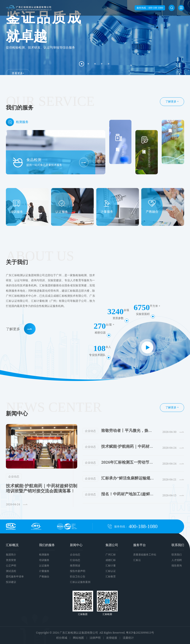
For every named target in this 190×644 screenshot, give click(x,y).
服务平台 (140, 545)
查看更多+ (18, 73)
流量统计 (128, 638)
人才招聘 (177, 560)
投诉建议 (11, 582)
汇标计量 (111, 565)
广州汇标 (111, 554)
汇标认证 (111, 571)
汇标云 (137, 560)
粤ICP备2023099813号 (140, 633)
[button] (82, 64)
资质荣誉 (11, 560)
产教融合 (44, 576)
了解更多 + (172, 101)
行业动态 (75, 560)
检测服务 (44, 554)
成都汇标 (111, 560)
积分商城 (62, 638)
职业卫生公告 (78, 576)
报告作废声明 (78, 571)
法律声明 (95, 638)
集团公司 (112, 545)
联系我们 (178, 545)
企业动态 (14, 476)
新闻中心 (76, 545)
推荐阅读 (75, 565)
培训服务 (44, 560)
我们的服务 (47, 545)
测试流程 (11, 571)
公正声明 (11, 565)
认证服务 (44, 565)
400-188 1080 (156, 8)
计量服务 (44, 571)
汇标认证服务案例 (80, 582)
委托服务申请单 (15, 576)
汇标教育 (111, 576)
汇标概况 (12, 545)
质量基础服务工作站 (145, 554)
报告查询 (177, 565)
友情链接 (112, 638)
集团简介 (11, 554)
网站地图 (78, 638)
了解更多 (21, 329)
